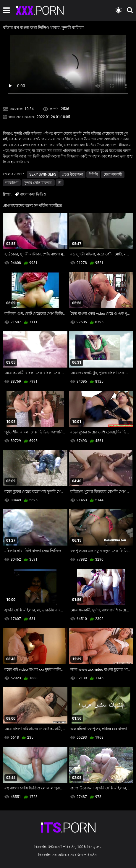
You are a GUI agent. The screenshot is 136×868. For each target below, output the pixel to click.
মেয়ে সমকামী (113, 174)
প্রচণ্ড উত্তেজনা (72, 174)
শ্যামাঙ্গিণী (12, 183)
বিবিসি (93, 174)
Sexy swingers (43, 174)
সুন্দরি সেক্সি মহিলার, (38, 183)
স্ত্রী (60, 183)
